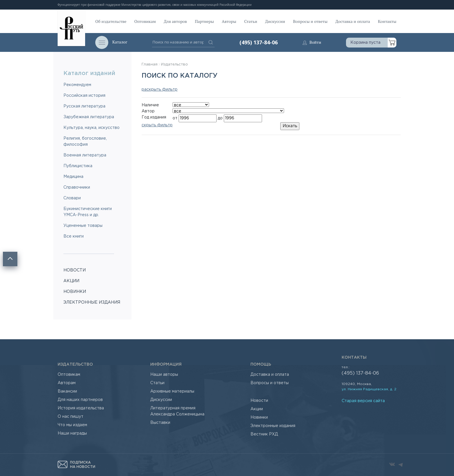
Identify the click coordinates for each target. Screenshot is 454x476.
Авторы (229, 21)
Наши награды (72, 433)
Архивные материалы (172, 391)
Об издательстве (111, 21)
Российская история (84, 96)
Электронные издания (273, 426)
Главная (150, 64)
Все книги (74, 236)
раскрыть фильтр (160, 90)
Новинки (259, 417)
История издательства (81, 408)
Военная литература (85, 155)
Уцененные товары (83, 226)
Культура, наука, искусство (91, 128)
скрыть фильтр (157, 125)
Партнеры (204, 21)
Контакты (387, 21)
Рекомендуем (77, 85)
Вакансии (67, 391)
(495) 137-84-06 (259, 42)
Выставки (160, 423)
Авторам (67, 383)
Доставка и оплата (353, 21)
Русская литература (84, 106)
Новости (259, 401)
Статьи (251, 21)
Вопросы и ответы (310, 21)
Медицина (73, 177)
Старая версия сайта (363, 401)
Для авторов (175, 21)
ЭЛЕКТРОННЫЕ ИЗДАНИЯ (92, 302)
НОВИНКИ (75, 292)
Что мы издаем (72, 425)
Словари (72, 198)
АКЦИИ (71, 281)
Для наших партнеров (80, 400)
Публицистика (78, 166)
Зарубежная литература (89, 117)
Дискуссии (275, 21)
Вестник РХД (264, 434)
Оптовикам (145, 21)
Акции (257, 409)
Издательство (174, 64)
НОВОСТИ (75, 270)
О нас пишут (71, 417)
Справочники (77, 187)
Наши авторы (164, 375)
